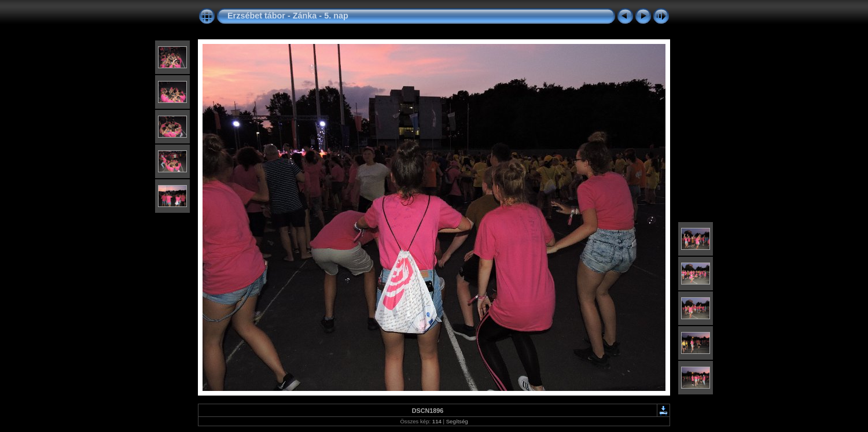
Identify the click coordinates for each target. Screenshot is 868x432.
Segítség (457, 421)
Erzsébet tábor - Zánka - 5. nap (288, 16)
